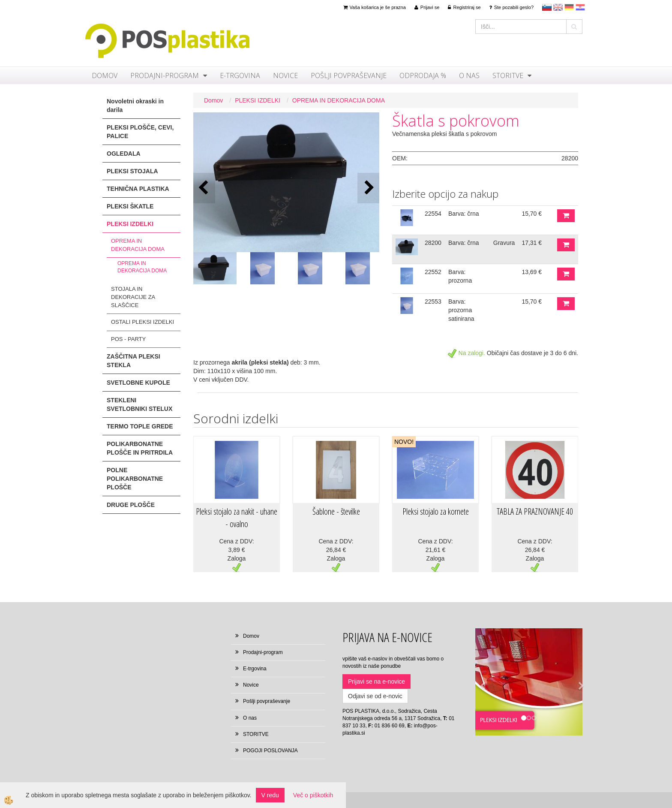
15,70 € (532, 214)
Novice (285, 75)
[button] (368, 188)
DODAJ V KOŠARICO (566, 216)
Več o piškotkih (313, 795)
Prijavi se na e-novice (376, 681)
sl (547, 7)
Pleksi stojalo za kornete (436, 511)
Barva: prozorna (460, 276)
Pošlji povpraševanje (349, 75)
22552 (433, 272)
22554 (433, 214)
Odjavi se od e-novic (375, 696)
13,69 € (532, 272)
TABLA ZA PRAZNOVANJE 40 (535, 511)
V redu (270, 795)
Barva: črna (464, 214)
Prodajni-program (165, 75)
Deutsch (569, 7)
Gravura (504, 243)
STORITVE (508, 75)
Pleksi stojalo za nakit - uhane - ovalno (237, 518)
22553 (433, 301)
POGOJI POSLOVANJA (270, 751)
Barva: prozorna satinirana (461, 310)
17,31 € (532, 243)
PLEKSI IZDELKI (258, 100)
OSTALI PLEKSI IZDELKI (142, 322)
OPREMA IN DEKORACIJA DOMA (138, 245)
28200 (433, 243)
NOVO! (404, 442)
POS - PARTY (128, 339)
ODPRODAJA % (423, 75)
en (558, 7)
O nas (469, 75)
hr (580, 7)
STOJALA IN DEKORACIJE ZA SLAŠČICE (133, 297)
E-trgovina (240, 75)
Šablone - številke (336, 511)
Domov (105, 75)
